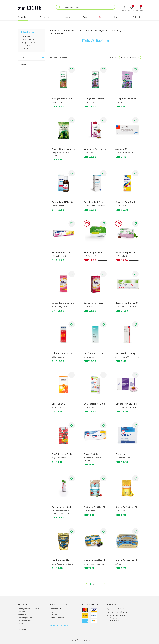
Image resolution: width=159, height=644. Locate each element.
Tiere (85, 17)
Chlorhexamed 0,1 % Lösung (67, 353)
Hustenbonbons (29, 48)
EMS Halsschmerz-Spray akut (98, 404)
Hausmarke (66, 17)
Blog (116, 17)
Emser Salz (121, 454)
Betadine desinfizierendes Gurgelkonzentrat (106, 202)
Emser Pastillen (91, 454)
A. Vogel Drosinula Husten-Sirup (68, 99)
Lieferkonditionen (57, 618)
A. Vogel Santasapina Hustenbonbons (70, 149)
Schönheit (45, 17)
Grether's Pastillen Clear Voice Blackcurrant (106, 507)
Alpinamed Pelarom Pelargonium (100, 149)
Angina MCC (121, 149)
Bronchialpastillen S (94, 252)
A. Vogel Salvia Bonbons (127, 99)
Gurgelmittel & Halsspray (28, 44)
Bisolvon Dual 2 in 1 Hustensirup (132, 202)
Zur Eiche (82, 640)
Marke (23, 64)
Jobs (20, 627)
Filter (23, 58)
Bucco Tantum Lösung (63, 303)
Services (21, 612)
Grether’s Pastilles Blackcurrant (68, 560)
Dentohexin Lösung (125, 353)
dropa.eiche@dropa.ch (120, 612)
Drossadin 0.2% (60, 404)
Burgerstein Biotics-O (127, 303)
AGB (52, 621)
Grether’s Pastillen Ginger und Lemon (134, 507)
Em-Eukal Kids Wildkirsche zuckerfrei (70, 454)
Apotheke (22, 615)
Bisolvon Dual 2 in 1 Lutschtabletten (70, 252)
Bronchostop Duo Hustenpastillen (133, 252)
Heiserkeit (26, 36)
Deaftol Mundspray (93, 353)
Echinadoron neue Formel (128, 404)
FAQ (51, 612)
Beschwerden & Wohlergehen (93, 31)
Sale (101, 17)
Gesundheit (23, 17)
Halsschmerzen (28, 39)
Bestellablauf (55, 609)
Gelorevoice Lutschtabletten (67, 507)
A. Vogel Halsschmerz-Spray (98, 99)
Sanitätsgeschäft (25, 618)
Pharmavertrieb (24, 621)
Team (20, 624)
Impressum (22, 630)
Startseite (54, 31)
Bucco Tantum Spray (94, 303)
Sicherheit (54, 615)
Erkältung (117, 31)
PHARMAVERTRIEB (59, 625)
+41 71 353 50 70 (117, 609)
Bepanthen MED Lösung (64, 202)
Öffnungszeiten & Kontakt (28, 609)
